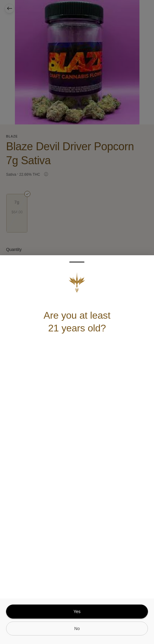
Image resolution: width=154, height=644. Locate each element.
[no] (77, 629)
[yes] (77, 612)
